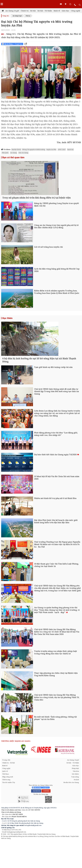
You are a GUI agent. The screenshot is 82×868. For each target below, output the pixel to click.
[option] (18, 777)
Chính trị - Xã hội (28, 11)
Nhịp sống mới (8, 804)
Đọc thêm (7, 331)
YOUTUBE (46, 818)
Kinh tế (57, 11)
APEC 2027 (62, 149)
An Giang (14, 153)
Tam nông (75, 804)
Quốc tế (5, 798)
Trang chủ (6, 16)
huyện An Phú (51, 149)
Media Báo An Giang (71, 809)
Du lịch (76, 806)
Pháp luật (75, 795)
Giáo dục (65, 11)
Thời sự (28, 16)
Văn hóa (76, 798)
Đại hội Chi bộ (16, 149)
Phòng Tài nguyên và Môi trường (34, 149)
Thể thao (5, 801)
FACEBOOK (36, 818)
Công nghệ (76, 11)
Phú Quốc (5, 153)
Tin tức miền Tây (9, 809)
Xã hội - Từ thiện (45, 11)
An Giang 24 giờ (12, 11)
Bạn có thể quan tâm (13, 157)
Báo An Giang (23, 153)
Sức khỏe (75, 801)
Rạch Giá (70, 149)
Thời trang (6, 806)
